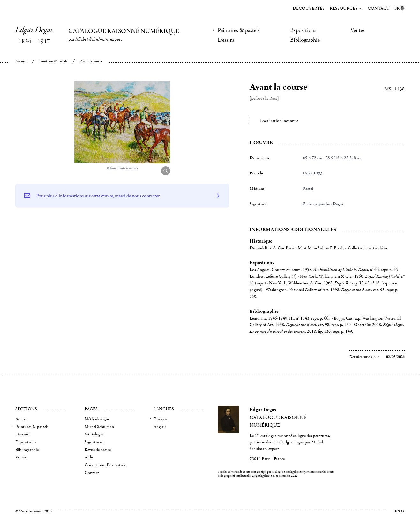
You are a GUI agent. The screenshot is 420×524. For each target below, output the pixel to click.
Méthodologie (97, 419)
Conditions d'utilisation (105, 465)
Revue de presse (98, 450)
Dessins (226, 40)
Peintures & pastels (239, 30)
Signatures (94, 442)
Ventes (358, 30)
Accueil (21, 61)
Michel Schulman (99, 427)
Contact (379, 8)
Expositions (303, 30)
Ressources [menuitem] (346, 8)
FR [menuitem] (400, 8)
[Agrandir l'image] (166, 171)
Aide (89, 457)
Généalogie (94, 434)
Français (161, 419)
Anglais (160, 427)
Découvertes (309, 8)
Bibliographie (305, 40)
